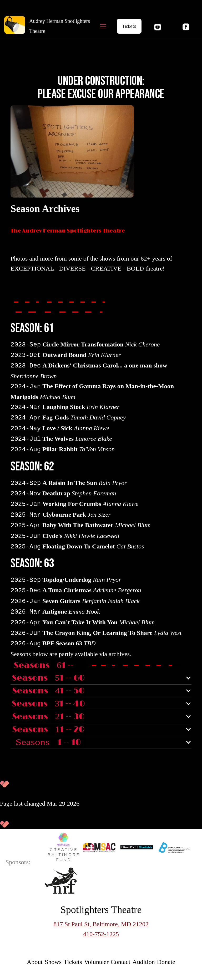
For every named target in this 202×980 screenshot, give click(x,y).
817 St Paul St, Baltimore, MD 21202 (101, 924)
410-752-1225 (101, 934)
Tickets (129, 26)
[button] (103, 26)
